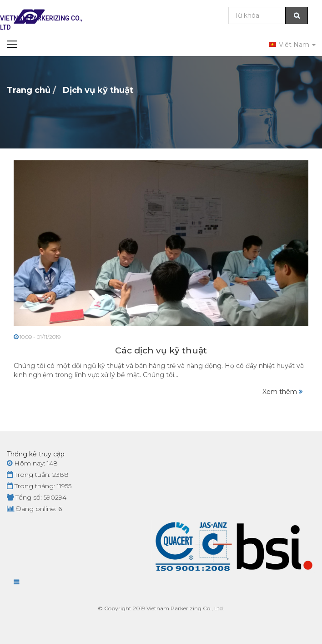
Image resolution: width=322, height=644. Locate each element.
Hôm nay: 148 (32, 463)
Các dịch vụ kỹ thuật (161, 350)
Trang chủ (29, 90)
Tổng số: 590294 (37, 497)
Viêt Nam (292, 45)
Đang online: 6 (34, 509)
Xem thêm (282, 392)
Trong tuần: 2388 (38, 475)
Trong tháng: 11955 (39, 486)
